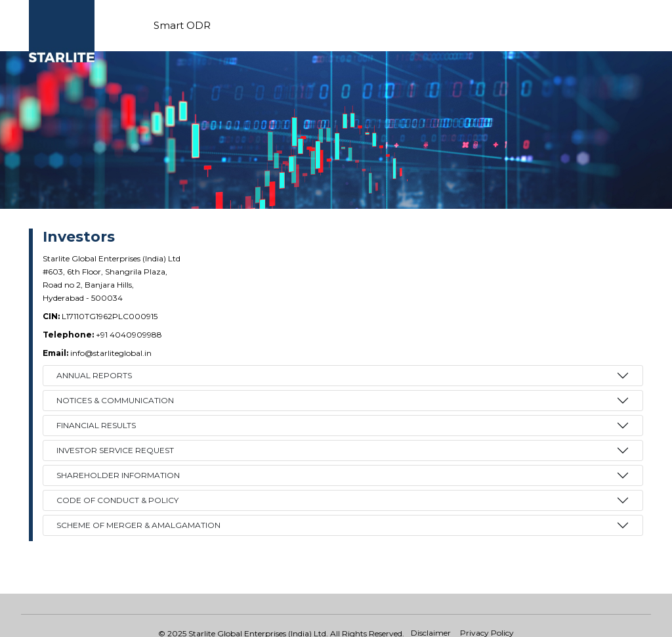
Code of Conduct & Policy (117, 500)
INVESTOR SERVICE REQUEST (115, 450)
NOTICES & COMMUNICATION (115, 400)
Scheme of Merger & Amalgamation (138, 525)
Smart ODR (182, 25)
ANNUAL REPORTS (94, 375)
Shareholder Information (118, 475)
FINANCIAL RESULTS (96, 425)
